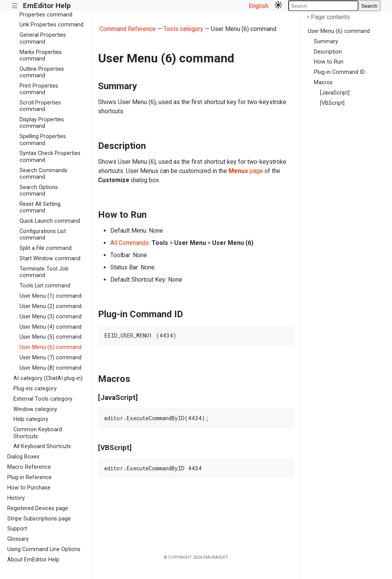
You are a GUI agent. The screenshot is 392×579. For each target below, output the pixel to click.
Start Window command (50, 259)
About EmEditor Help (33, 560)
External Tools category (43, 399)
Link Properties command (51, 25)
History (16, 498)
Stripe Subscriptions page (39, 519)
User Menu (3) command (51, 317)
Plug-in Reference (29, 477)
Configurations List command (43, 235)
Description (328, 52)
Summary (326, 42)
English (259, 6)
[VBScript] (332, 103)
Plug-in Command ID (339, 72)
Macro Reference (29, 467)
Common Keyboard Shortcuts (38, 433)
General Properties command (43, 38)
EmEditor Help (47, 6)
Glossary (18, 539)
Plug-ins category (35, 389)
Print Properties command (39, 89)
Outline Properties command (42, 72)
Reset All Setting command (40, 207)
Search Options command (39, 191)
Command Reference (128, 29)
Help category (31, 419)
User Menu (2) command (51, 306)
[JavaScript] (335, 93)
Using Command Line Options (44, 549)
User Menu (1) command (51, 296)
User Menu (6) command (51, 347)
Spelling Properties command (43, 140)
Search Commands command (43, 174)
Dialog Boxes (23, 457)
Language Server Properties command (46, 11)
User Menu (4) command (51, 327)
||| (15, 6)
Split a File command (46, 248)
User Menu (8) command (51, 368)
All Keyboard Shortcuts (42, 446)
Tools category (183, 29)
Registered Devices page (38, 508)
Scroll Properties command (40, 106)
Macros (323, 82)
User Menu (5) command (51, 337)
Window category (35, 409)
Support (17, 529)
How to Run (329, 62)
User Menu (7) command (51, 358)
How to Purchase (29, 488)
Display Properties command (42, 123)
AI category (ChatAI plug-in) (48, 378)
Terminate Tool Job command (44, 272)
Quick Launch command (50, 221)
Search (369, 6)
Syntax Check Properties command (50, 157)
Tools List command (45, 286)
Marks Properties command (41, 55)
